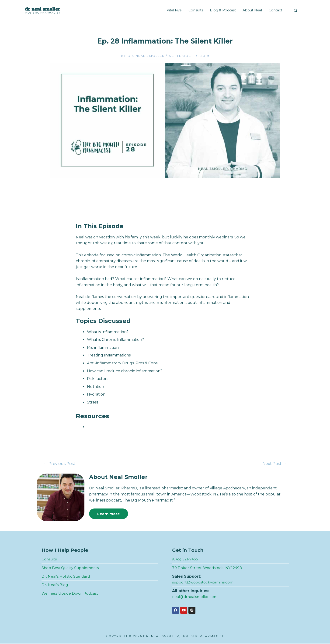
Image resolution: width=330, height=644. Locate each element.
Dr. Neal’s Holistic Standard (66, 577)
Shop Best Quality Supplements (72, 568)
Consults (196, 10)
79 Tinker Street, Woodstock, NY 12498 (208, 568)
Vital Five (174, 10)
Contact (275, 10)
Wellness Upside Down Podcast (71, 594)
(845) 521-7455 (185, 560)
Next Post (274, 464)
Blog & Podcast (223, 10)
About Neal (252, 10)
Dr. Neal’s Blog (55, 585)
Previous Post (60, 464)
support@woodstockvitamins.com (204, 583)
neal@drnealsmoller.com (196, 597)
